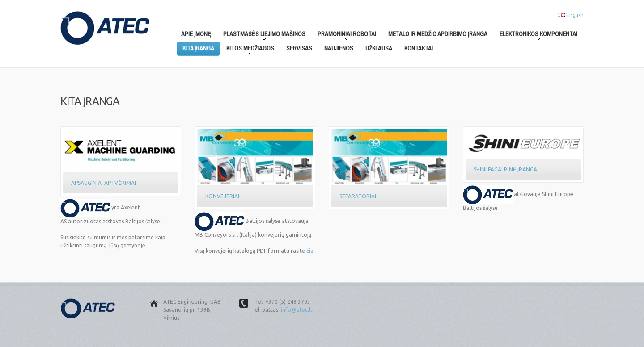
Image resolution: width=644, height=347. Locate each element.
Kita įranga (198, 48)
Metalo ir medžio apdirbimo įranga (435, 36)
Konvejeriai (222, 196)
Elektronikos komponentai (536, 36)
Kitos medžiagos (248, 50)
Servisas (297, 50)
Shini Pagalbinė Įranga (505, 169)
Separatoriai (358, 196)
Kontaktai (419, 48)
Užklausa (379, 48)
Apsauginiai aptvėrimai (104, 183)
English (575, 15)
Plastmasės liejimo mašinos (262, 36)
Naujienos (339, 48)
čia (310, 251)
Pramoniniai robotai (344, 36)
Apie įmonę (196, 34)
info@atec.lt (297, 310)
